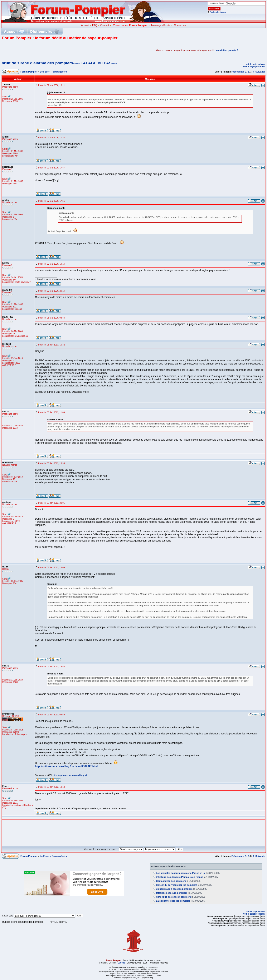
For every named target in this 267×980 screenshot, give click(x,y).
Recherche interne (218, 12)
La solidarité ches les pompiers (173, 901)
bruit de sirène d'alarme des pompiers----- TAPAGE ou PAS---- (59, 63)
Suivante (260, 72)
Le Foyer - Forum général (54, 72)
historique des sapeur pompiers (173, 897)
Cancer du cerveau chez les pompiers (177, 885)
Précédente (238, 72)
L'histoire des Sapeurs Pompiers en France (180, 877)
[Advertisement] (51, 50)
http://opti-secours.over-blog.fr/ (70, 775)
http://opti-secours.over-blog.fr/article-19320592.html (66, 766)
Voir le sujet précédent (254, 67)
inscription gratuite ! (227, 50)
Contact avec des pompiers (171, 881)
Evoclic (121, 963)
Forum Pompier (29, 72)
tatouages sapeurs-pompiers (172, 893)
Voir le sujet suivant (256, 64)
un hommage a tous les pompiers (174, 889)
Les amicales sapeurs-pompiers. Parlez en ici (181, 873)
